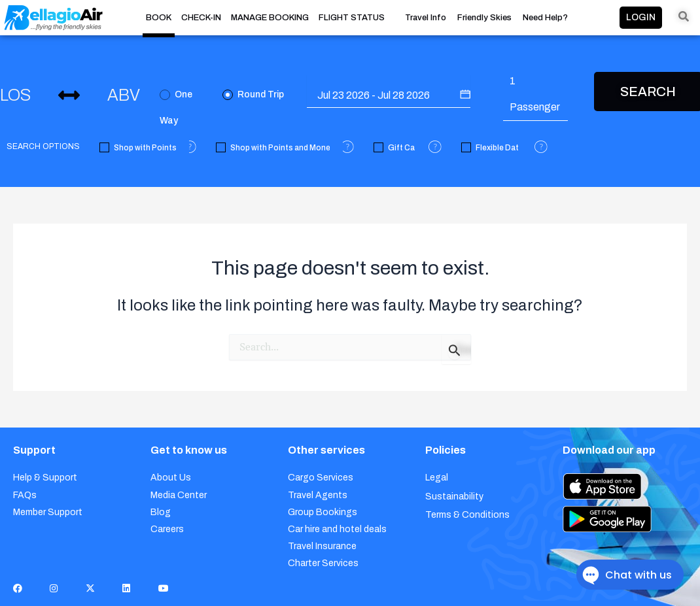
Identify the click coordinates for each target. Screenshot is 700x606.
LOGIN (641, 17)
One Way (176, 99)
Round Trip (253, 95)
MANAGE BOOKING (270, 18)
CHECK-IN (201, 18)
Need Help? (545, 18)
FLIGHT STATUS (352, 18)
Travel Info (426, 18)
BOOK (159, 18)
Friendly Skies (484, 18)
